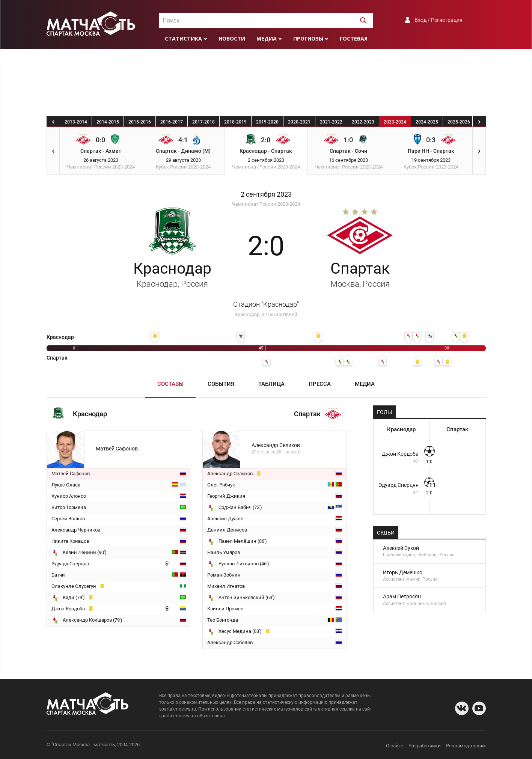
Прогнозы (308, 38)
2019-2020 (267, 122)
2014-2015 (108, 122)
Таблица (271, 384)
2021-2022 (331, 122)
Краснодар (172, 274)
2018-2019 (235, 122)
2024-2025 (427, 122)
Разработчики (425, 746)
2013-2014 (76, 122)
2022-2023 (363, 122)
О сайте (395, 746)
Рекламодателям (466, 746)
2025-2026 (459, 122)
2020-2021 (299, 122)
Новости (232, 38)
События (221, 384)
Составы (170, 384)
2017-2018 (203, 122)
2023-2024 (395, 122)
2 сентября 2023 (266, 194)
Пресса (320, 384)
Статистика (183, 38)
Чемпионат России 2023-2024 (266, 204)
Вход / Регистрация (439, 20)
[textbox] (266, 21)
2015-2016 (140, 122)
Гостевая (354, 38)
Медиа (267, 38)
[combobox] (266, 20)
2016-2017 (172, 122)
